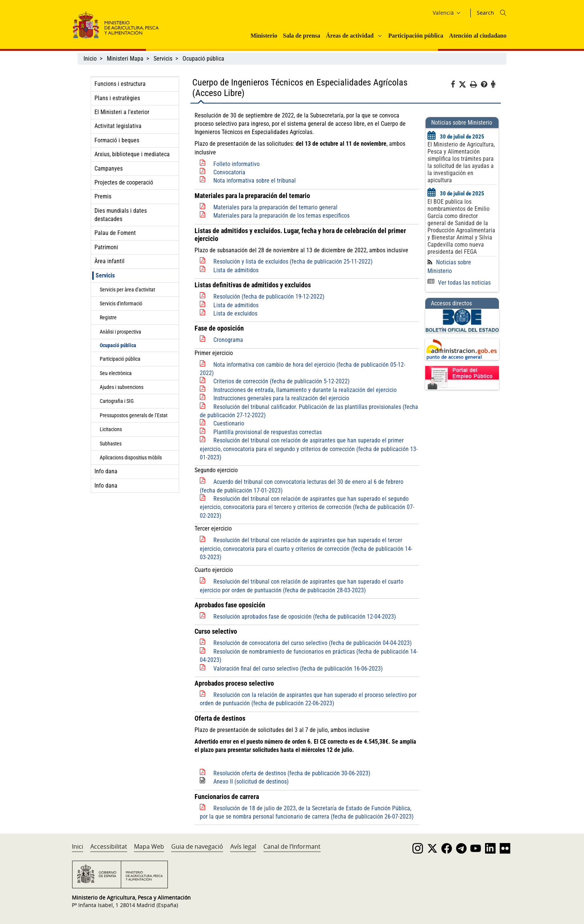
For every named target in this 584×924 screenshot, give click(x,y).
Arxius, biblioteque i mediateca (132, 154)
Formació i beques (117, 140)
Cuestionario (229, 423)
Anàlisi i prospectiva (120, 332)
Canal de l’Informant (292, 846)
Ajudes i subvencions (122, 387)
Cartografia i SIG (117, 401)
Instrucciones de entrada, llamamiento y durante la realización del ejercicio (305, 390)
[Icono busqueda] (503, 13)
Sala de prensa (302, 36)
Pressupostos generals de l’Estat (134, 415)
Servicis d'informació (121, 303)
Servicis (163, 59)
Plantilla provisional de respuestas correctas (268, 432)
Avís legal (243, 846)
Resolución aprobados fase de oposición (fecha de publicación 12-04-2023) (305, 617)
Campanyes (109, 168)
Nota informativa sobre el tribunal (255, 181)
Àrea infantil (109, 261)
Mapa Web (149, 846)
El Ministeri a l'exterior (122, 112)
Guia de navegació (197, 846)
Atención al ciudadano (478, 36)
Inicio (90, 59)
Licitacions (111, 429)
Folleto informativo (236, 164)
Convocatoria (229, 172)
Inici (78, 846)
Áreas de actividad (350, 36)
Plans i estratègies (117, 98)
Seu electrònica (116, 373)
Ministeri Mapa (125, 59)
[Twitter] (464, 85)
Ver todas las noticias (459, 283)
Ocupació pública (203, 59)
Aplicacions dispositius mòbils (131, 457)
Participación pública (416, 36)
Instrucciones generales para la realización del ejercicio (281, 398)
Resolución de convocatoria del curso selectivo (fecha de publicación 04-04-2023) (313, 643)
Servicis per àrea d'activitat (127, 290)
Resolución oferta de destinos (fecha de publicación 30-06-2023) (292, 773)
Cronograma (228, 340)
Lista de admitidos (236, 270)
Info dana (106, 471)
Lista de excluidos (235, 313)
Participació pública (120, 359)
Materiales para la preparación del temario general (275, 207)
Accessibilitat (109, 846)
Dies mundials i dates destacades (121, 215)
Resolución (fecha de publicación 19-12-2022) (269, 297)
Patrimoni (106, 247)
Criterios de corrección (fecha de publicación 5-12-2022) (281, 381)
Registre (108, 317)
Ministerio (264, 36)
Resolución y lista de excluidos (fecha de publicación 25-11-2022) (293, 261)
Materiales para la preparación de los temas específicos (281, 216)
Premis (103, 196)
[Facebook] (455, 85)
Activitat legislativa (118, 126)
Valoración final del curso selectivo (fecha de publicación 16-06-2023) (298, 669)
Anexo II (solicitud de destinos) (251, 781)
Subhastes (111, 444)
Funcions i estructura (120, 84)
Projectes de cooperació (124, 182)
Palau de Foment (115, 233)
